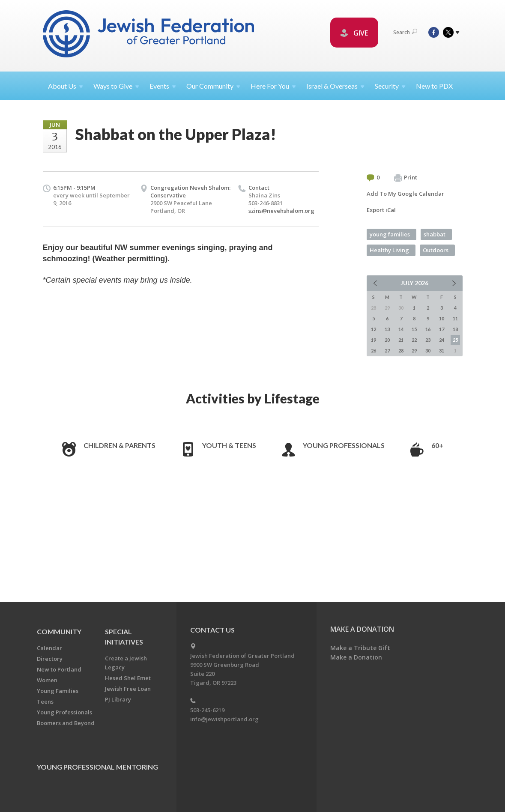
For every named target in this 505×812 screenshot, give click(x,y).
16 (428, 329)
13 (387, 329)
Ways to (116, 86)
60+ (437, 445)
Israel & (335, 86)
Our (213, 86)
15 (414, 329)
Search (405, 32)
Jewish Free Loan (128, 689)
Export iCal (381, 210)
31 (442, 351)
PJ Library (118, 699)
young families (390, 234)
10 (442, 318)
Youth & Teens (229, 445)
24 (442, 340)
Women (47, 680)
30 (428, 351)
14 (401, 329)
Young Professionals (344, 445)
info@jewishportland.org (224, 719)
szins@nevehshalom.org (281, 211)
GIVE (354, 33)
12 (374, 329)
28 (401, 351)
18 (455, 329)
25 (455, 340)
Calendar (49, 648)
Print (406, 178)
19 (374, 340)
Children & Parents (120, 445)
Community (59, 631)
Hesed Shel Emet (128, 678)
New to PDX (434, 86)
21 (401, 340)
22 (414, 340)
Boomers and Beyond (66, 723)
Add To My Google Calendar (405, 194)
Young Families (58, 691)
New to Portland (59, 669)
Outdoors (436, 250)
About (66, 86)
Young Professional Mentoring (97, 767)
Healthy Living (389, 250)
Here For (273, 86)
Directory (50, 659)
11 (455, 318)
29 (414, 351)
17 (442, 329)
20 (387, 340)
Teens (45, 702)
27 (387, 351)
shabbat (435, 234)
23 (428, 340)
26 (374, 351)
